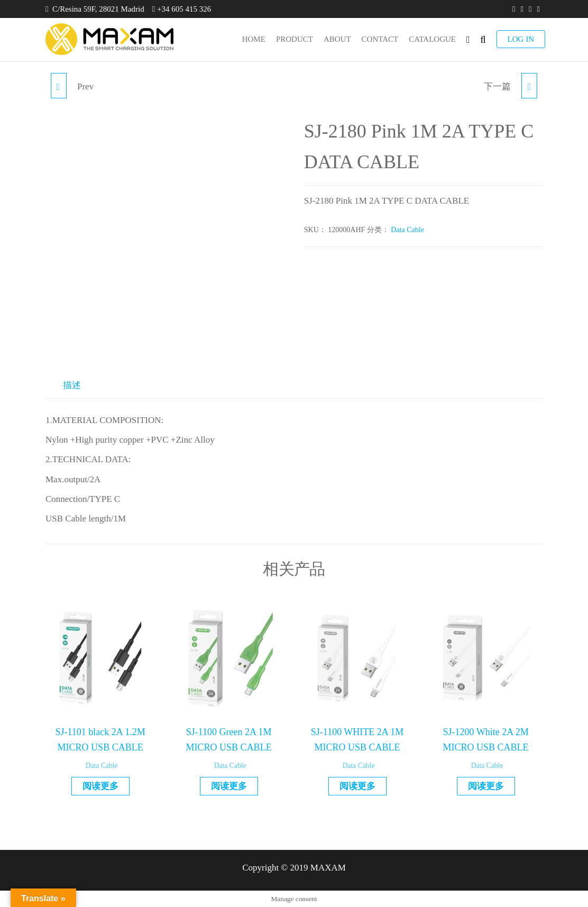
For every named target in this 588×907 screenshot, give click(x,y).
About (337, 39)
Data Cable (407, 230)
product (295, 39)
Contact (380, 39)
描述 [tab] (72, 385)
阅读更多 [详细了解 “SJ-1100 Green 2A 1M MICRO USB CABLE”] (229, 786)
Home (254, 39)
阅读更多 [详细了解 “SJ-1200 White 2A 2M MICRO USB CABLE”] (486, 786)
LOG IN (521, 39)
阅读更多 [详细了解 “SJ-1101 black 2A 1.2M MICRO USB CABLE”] (100, 786)
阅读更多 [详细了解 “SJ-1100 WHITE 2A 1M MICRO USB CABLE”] (357, 786)
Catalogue (432, 39)
